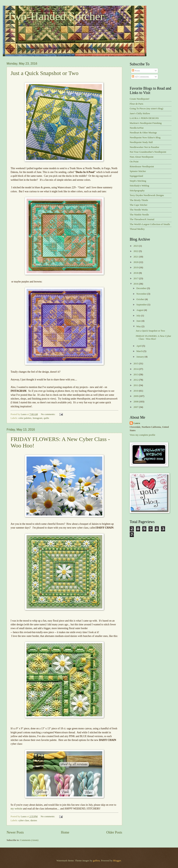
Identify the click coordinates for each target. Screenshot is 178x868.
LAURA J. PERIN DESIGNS (144, 118)
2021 (136, 257)
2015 (136, 364)
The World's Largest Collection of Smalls (150, 224)
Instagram (38, 418)
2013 (136, 375)
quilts (46, 418)
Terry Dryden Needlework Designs (147, 195)
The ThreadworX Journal (142, 219)
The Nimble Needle (139, 215)
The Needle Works (139, 210)
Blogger (117, 861)
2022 (136, 251)
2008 (136, 402)
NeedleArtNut (137, 128)
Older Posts (114, 832)
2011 (136, 385)
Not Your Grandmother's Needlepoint (148, 152)
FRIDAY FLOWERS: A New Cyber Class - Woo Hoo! (153, 337)
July (139, 316)
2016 (136, 284)
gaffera (96, 861)
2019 (136, 267)
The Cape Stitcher (139, 205)
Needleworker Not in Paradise (144, 147)
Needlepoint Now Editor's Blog (145, 138)
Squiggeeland (136, 176)
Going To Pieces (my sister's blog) (146, 109)
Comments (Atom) (29, 840)
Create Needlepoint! (140, 99)
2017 (136, 278)
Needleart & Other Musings (143, 133)
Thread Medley (137, 229)
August (140, 310)
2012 (136, 380)
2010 (136, 391)
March (140, 351)
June (139, 321)
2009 (136, 396)
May (139, 326)
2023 (136, 246)
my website (16, 809)
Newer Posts (15, 832)
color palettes (25, 418)
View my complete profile (142, 435)
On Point (134, 162)
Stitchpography (137, 191)
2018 (136, 273)
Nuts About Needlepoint (142, 157)
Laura (137, 423)
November (142, 294)
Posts (136, 71)
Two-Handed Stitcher (55, 16)
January (140, 357)
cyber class (24, 820)
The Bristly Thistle (139, 200)
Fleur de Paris (137, 104)
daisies (34, 820)
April (139, 346)
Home (65, 832)
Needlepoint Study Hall (141, 142)
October (141, 299)
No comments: (48, 414)
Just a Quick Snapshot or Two (44, 73)
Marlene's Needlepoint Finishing (146, 123)
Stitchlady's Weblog (139, 186)
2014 (136, 369)
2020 (136, 262)
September (142, 305)
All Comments (140, 77)
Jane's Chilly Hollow (140, 113)
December (142, 288)
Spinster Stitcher (138, 171)
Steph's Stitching (138, 181)
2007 (136, 407)
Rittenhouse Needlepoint (142, 167)
